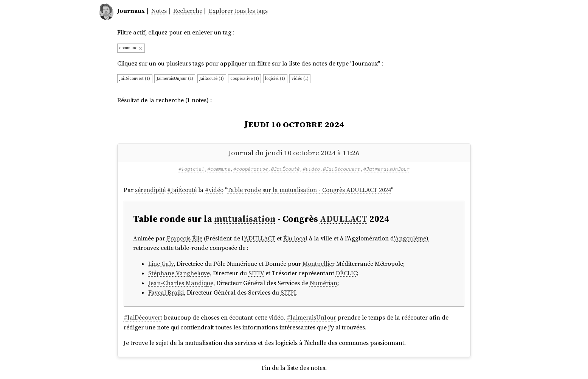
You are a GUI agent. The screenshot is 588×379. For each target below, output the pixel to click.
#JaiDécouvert (342, 169)
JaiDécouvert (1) (135, 78)
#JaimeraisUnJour (386, 169)
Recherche (188, 11)
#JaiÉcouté (285, 169)
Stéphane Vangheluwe (179, 273)
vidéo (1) (300, 78)
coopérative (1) (245, 78)
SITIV (256, 273)
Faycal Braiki (166, 292)
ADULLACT (344, 219)
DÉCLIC (346, 273)
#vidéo (311, 169)
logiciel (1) (275, 78)
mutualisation (245, 219)
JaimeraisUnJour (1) (175, 78)
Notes (159, 11)
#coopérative (251, 169)
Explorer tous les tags (238, 11)
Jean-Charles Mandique (181, 283)
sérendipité (150, 190)
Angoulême (410, 238)
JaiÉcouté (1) (212, 78)
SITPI (288, 292)
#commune (219, 169)
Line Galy (161, 264)
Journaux (131, 11)
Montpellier (319, 264)
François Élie (185, 238)
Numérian (323, 283)
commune (131, 48)
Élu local (295, 238)
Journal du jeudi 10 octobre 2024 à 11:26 (294, 153)
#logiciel (192, 169)
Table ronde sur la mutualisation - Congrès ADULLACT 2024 (309, 190)
